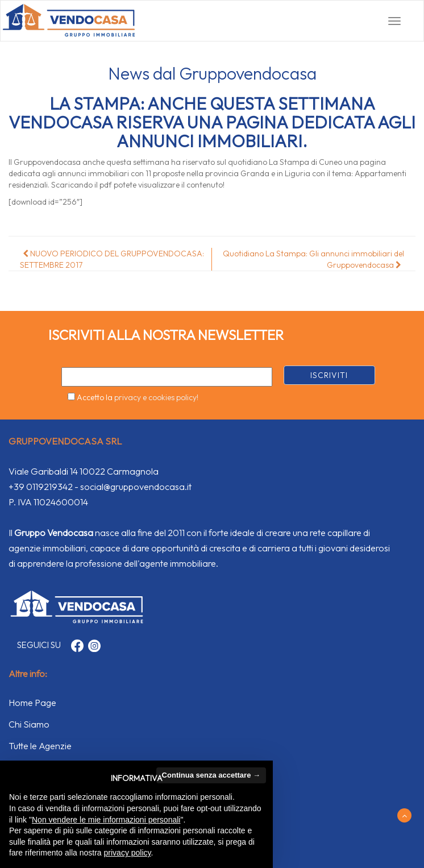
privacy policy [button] (128, 853)
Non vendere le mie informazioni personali (106, 820)
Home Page (32, 703)
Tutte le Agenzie (40, 746)
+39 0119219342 (41, 487)
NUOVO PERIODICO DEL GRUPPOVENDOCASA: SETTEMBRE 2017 (112, 259)
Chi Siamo (29, 724)
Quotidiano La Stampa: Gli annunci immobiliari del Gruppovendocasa (313, 259)
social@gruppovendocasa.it (136, 487)
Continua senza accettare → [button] (211, 775)
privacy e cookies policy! (156, 397)
